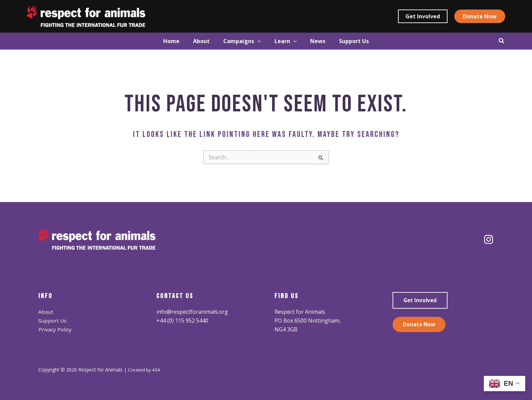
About (46, 312)
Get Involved (421, 301)
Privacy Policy (55, 329)
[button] (423, 16)
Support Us (53, 321)
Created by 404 (145, 370)
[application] (254, 41)
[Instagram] (489, 239)
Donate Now (420, 325)
